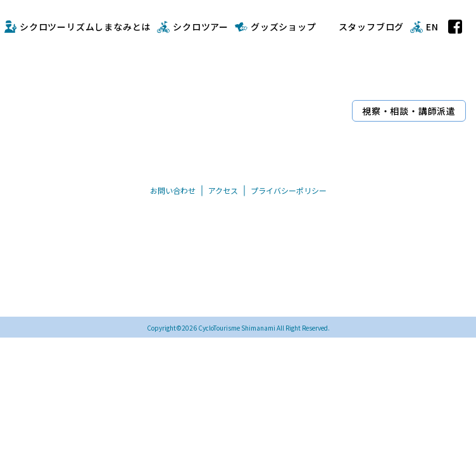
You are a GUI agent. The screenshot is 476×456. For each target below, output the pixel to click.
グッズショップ (284, 27)
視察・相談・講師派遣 (409, 111)
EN (432, 27)
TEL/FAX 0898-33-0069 (205, 294)
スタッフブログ (372, 27)
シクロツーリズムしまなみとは (85, 27)
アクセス (223, 190)
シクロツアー (201, 27)
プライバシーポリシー (289, 190)
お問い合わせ (173, 190)
